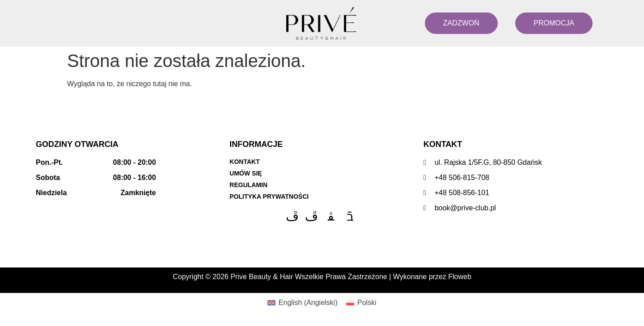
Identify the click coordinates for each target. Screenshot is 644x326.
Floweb (460, 277)
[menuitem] (302, 303)
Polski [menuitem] (367, 303)
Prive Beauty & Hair (262, 277)
